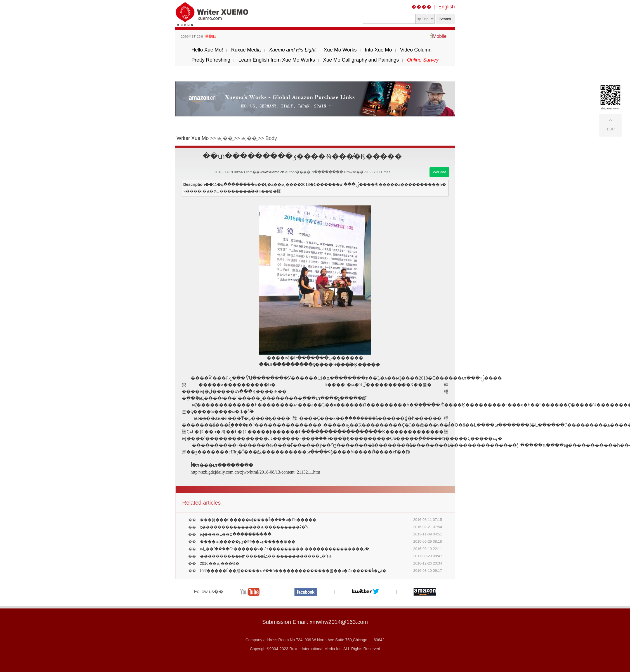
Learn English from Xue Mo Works (277, 60)
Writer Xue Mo (193, 138)
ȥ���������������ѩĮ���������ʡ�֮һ (254, 527)
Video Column (416, 50)
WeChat (439, 172)
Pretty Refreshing (211, 60)
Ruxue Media (246, 50)
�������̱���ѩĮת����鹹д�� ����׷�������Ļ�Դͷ (266, 556)
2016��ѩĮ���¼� (220, 563)
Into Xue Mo (378, 50)
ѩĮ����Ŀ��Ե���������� (236, 534)
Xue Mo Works (340, 50)
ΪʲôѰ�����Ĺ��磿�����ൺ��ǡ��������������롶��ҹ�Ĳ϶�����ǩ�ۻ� (293, 571)
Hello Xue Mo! (207, 50)
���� (421, 7)
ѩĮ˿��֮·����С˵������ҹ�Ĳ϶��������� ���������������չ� (285, 549)
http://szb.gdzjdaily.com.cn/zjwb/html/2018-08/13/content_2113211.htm (256, 472)
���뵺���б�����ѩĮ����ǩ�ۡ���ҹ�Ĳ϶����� (258, 520)
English (446, 7)
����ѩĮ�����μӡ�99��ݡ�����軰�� (248, 542)
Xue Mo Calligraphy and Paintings (361, 60)
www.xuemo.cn (272, 172)
